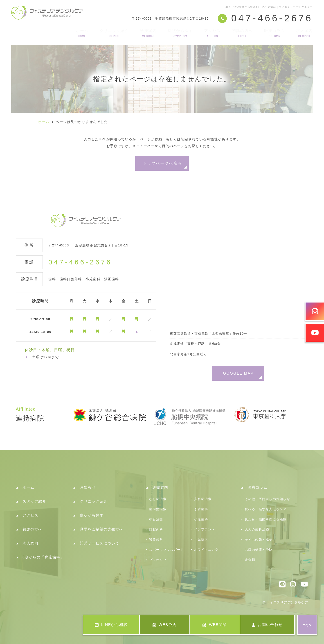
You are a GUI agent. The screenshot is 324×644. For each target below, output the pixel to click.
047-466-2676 (80, 262)
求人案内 (304, 33)
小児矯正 (201, 539)
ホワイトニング (206, 550)
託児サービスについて (100, 543)
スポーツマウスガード (167, 550)
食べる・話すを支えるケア (266, 509)
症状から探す (180, 33)
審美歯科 (156, 539)
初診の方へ (242, 33)
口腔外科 (156, 529)
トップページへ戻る (162, 163)
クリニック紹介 (114, 33)
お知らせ (88, 487)
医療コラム (275, 33)
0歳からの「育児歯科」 (43, 557)
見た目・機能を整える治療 (266, 519)
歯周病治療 (158, 509)
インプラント (205, 529)
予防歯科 (201, 509)
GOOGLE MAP (238, 373)
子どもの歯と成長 (259, 539)
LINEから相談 (111, 625)
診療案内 (148, 33)
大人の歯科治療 (257, 529)
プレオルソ (158, 560)
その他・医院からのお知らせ (268, 499)
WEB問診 (215, 625)
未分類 (250, 560)
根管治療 (156, 519)
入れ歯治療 (203, 499)
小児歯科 (201, 519)
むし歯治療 (158, 499)
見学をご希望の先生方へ (102, 529)
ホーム (82, 33)
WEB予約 (165, 625)
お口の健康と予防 (259, 550)
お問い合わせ (267, 625)
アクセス (212, 33)
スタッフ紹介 (34, 501)
